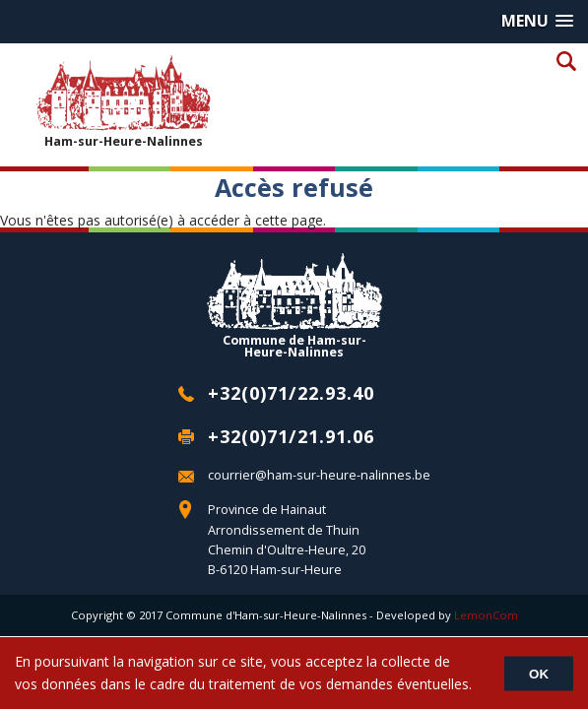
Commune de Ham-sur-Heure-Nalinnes (294, 306)
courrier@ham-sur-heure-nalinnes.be (319, 475)
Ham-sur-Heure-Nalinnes (123, 101)
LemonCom (486, 615)
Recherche (566, 61)
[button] (537, 21)
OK (539, 673)
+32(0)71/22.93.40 (291, 393)
